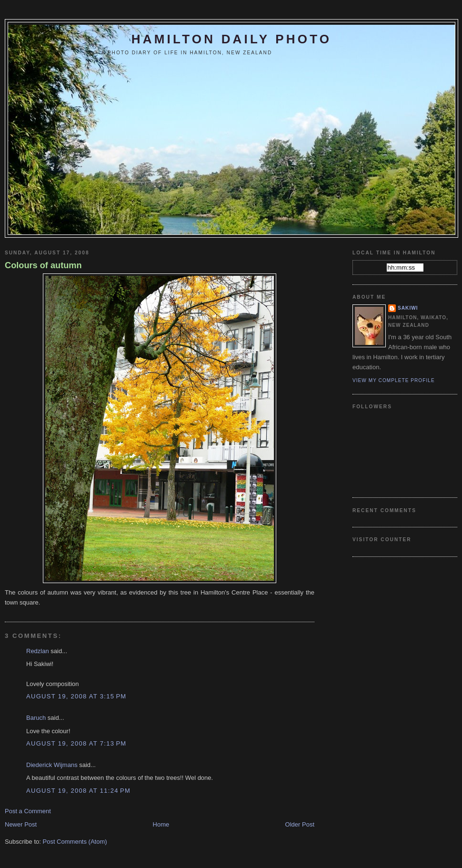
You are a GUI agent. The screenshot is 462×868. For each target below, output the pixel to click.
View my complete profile (394, 380)
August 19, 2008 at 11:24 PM (78, 791)
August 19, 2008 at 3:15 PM (76, 696)
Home (161, 824)
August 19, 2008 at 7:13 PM (76, 743)
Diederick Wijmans (52, 765)
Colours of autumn (43, 265)
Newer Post (21, 824)
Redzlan (38, 651)
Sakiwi (408, 308)
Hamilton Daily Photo (231, 39)
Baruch (36, 718)
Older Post (300, 824)
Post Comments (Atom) (75, 842)
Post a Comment (28, 811)
